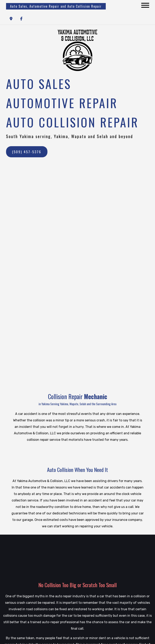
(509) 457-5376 (27, 152)
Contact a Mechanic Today (77, 452)
